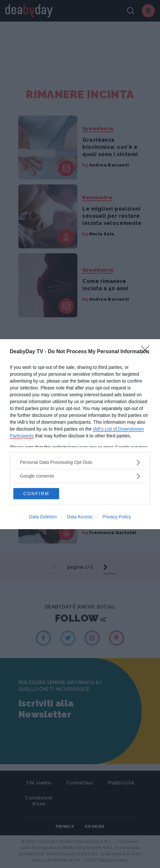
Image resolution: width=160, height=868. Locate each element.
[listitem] (80, 462)
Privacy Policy (117, 517)
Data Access (80, 517)
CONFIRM (36, 494)
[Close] (147, 352)
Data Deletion (43, 517)
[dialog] (80, 434)
